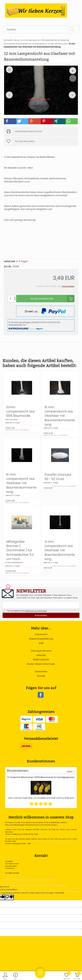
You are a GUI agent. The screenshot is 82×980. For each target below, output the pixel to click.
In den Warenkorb (53, 299)
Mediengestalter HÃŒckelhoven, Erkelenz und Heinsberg (34, 885)
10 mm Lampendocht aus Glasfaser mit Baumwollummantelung (21, 483)
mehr (71, 771)
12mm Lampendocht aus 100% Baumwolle (20, 411)
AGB (41, 643)
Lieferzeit (41, 655)
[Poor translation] (9, 897)
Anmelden (41, 615)
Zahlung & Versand (41, 651)
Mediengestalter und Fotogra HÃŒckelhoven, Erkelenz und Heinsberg (41, 891)
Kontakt (41, 676)
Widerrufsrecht (41, 659)
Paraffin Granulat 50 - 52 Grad (58, 477)
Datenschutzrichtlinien (36, 611)
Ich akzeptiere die (26, 611)
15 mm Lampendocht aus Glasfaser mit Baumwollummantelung (60, 416)
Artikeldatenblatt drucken (29, 131)
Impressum (41, 634)
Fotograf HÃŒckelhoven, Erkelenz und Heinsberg (30, 880)
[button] (10, 121)
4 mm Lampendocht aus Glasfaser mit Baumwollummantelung (60, 550)
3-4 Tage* (22, 261)
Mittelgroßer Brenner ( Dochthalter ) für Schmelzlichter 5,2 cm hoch (20, 550)
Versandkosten (68, 286)
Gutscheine (41, 671)
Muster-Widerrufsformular (41, 664)
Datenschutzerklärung (41, 639)
